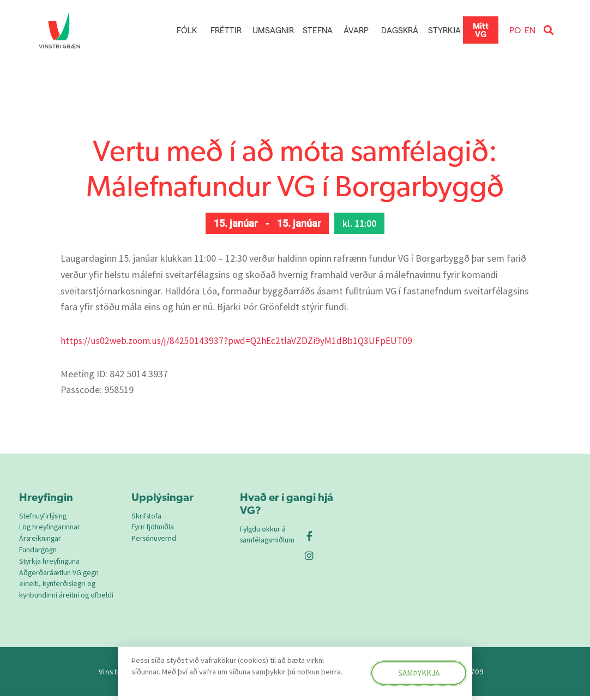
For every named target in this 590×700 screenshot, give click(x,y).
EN (530, 30)
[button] (548, 30)
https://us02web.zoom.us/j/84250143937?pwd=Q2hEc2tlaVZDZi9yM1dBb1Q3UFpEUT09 (239, 340)
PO (515, 30)
